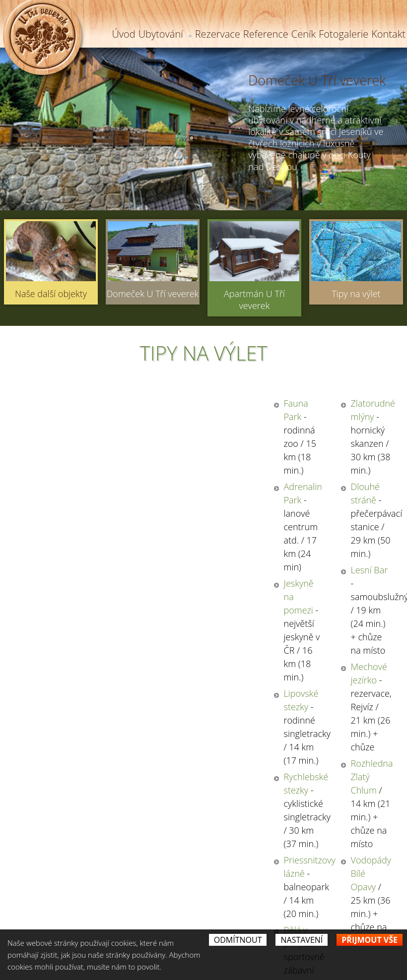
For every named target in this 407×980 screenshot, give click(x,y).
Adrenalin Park (60, 433)
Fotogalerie (343, 34)
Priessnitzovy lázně (68, 552)
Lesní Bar (243, 463)
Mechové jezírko (257, 492)
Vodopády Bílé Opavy (267, 552)
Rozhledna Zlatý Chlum (270, 522)
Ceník (304, 34)
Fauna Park (53, 403)
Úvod (123, 34)
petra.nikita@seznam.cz (260, 921)
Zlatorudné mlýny (259, 403)
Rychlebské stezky (67, 522)
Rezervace (218, 34)
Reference (266, 34)
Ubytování (165, 34)
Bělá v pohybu (59, 582)
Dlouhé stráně (253, 433)
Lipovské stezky (62, 492)
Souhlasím (224, 771)
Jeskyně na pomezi (68, 463)
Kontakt (388, 34)
